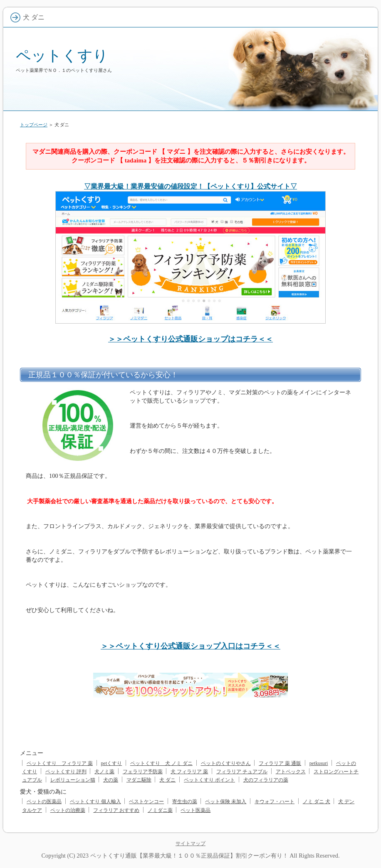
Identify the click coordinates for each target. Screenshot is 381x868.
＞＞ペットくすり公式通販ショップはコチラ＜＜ (190, 339)
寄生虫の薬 (185, 802)
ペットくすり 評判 (66, 772)
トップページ (34, 125)
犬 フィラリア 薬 (189, 772)
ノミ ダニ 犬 (317, 802)
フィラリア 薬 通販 (280, 763)
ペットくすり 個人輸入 (95, 802)
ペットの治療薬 (68, 810)
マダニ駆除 (139, 780)
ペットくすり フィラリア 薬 (60, 763)
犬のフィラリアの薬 (266, 780)
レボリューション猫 (73, 780)
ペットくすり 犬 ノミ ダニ (161, 763)
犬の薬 (111, 780)
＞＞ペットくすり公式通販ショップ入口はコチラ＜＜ (190, 646)
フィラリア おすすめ (116, 810)
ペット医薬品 (195, 810)
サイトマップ (190, 843)
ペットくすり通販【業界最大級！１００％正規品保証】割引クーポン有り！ (189, 856)
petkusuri (319, 763)
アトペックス (291, 772)
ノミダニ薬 (160, 810)
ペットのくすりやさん (226, 763)
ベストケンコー (146, 802)
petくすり (112, 763)
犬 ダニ (167, 780)
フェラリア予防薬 (143, 772)
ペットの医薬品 (44, 802)
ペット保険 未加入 (226, 802)
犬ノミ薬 (104, 772)
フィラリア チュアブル (242, 772)
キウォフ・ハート (275, 802)
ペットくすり (62, 55)
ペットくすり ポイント (209, 780)
